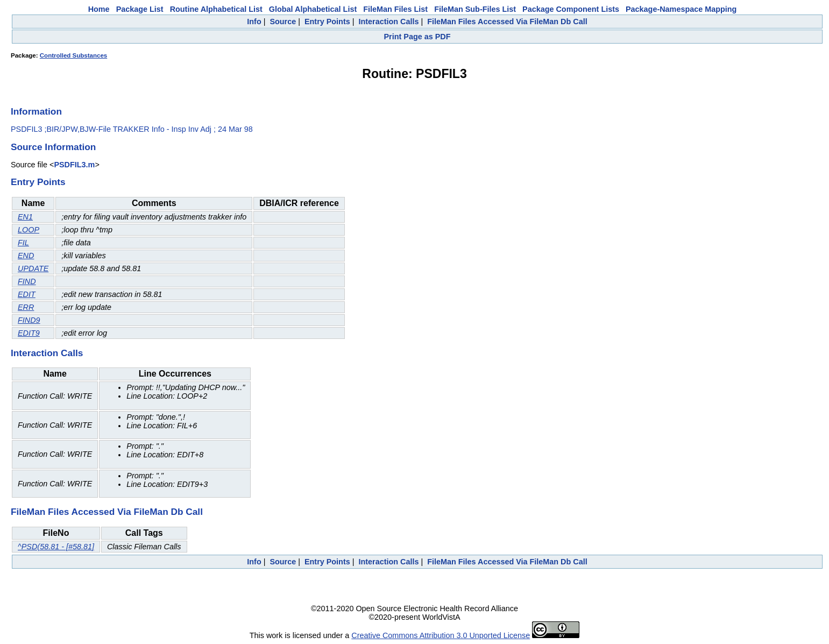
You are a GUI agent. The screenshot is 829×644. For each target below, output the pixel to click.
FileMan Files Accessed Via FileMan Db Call (507, 22)
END (26, 256)
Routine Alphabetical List (216, 9)
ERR (26, 307)
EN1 (25, 217)
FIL (23, 243)
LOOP (29, 230)
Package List (140, 9)
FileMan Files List (395, 9)
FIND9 (29, 320)
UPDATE (33, 268)
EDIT (27, 294)
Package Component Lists (571, 9)
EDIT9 (29, 333)
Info (254, 22)
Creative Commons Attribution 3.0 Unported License (441, 635)
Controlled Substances (73, 55)
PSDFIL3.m (74, 165)
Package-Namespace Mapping (681, 9)
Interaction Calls (388, 22)
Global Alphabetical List (313, 9)
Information (36, 111)
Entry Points (327, 22)
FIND (27, 281)
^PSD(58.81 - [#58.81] (56, 547)
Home (99, 9)
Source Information (53, 147)
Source (283, 22)
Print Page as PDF (417, 37)
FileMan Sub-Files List (475, 9)
